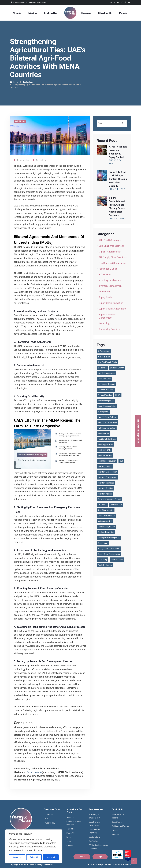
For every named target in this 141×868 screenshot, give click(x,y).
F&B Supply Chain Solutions (113, 257)
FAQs (46, 819)
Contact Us (48, 814)
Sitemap (115, 835)
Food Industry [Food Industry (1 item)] (103, 433)
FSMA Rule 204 (105, 13)
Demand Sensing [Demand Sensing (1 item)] (105, 395)
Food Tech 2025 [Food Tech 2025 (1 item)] (104, 450)
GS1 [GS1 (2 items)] (121, 461)
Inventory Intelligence (110, 280)
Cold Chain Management (111, 246)
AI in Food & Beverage (110, 240)
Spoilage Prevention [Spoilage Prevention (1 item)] (106, 532)
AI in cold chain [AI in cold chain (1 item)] (104, 357)
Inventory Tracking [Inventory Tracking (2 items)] (105, 488)
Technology (28, 82)
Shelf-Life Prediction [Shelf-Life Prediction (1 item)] (106, 516)
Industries (33, 13)
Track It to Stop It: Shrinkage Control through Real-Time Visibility (118, 179)
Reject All (34, 857)
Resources (86, 13)
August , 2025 (116, 162)
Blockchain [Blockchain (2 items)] (102, 368)
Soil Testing (94, 841)
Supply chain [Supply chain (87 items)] (103, 543)
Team (69, 841)
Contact (82, 857)
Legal (100, 857)
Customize (17, 857)
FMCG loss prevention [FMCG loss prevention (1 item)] (107, 428)
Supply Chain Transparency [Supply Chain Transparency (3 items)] (109, 554)
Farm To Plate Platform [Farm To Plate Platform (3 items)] (107, 417)
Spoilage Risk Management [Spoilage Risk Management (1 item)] (109, 538)
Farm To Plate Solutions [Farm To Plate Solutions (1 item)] (107, 422)
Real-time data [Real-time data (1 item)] (116, 505)
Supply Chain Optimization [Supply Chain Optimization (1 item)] (109, 549)
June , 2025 (117, 218)
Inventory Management (110, 286)
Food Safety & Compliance (112, 263)
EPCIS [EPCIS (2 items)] (118, 395)
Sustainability (94, 837)
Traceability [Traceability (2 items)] (103, 560)
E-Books (115, 830)
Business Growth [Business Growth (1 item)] (117, 368)
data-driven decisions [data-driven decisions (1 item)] (107, 384)
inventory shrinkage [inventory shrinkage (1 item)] (106, 483)
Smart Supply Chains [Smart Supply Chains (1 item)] (106, 527)
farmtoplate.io (34, 772)
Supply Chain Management (112, 309)
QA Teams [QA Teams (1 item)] (102, 505)
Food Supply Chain (108, 269)
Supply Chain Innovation (111, 303)
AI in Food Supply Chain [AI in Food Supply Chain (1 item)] (107, 362)
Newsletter (104, 292)
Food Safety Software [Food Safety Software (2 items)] (107, 439)
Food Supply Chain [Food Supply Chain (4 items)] (105, 444)
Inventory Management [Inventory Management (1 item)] (107, 472)
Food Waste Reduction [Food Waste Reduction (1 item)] (107, 461)
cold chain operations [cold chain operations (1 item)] (106, 373)
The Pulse (71, 829)
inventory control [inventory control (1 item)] (105, 466)
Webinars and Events (120, 826)
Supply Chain (105, 297)
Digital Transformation (110, 252)
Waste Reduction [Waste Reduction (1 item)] (105, 565)
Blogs (69, 837)
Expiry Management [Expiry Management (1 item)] (106, 401)
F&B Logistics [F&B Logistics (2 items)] (103, 412)
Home (14, 82)
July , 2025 (117, 189)
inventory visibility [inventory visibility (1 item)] (105, 494)
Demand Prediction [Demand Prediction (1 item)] (106, 390)
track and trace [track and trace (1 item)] (117, 560)
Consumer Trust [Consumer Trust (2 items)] (104, 379)
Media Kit (70, 833)
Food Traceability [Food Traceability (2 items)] (105, 455)
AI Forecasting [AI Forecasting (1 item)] (104, 351)
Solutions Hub (51, 13)
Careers (70, 846)
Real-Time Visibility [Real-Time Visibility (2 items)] (106, 510)
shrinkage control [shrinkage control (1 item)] (105, 521)
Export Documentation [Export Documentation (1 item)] (107, 406)
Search (124, 123)
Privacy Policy (49, 823)
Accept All (51, 857)
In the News (105, 274)
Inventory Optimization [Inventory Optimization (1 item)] (107, 477)
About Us (17, 13)
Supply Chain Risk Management (108, 316)
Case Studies (117, 822)
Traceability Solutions (110, 329)
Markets (123, 13)
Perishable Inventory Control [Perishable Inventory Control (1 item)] (109, 499)
